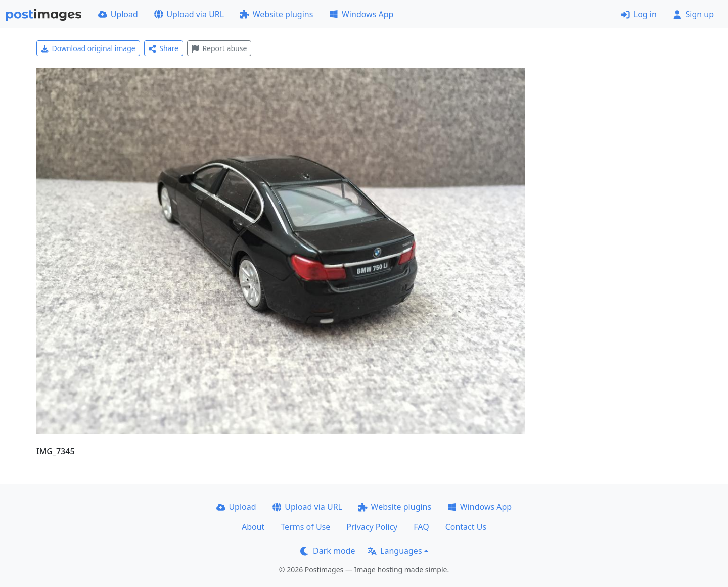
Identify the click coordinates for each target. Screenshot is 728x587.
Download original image (88, 48)
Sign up (693, 14)
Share (164, 48)
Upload (118, 14)
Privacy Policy (372, 527)
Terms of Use (305, 527)
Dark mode (328, 551)
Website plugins (277, 14)
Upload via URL (189, 14)
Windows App (361, 14)
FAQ (421, 527)
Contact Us (466, 527)
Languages (395, 551)
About (253, 527)
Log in (639, 14)
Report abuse (219, 48)
